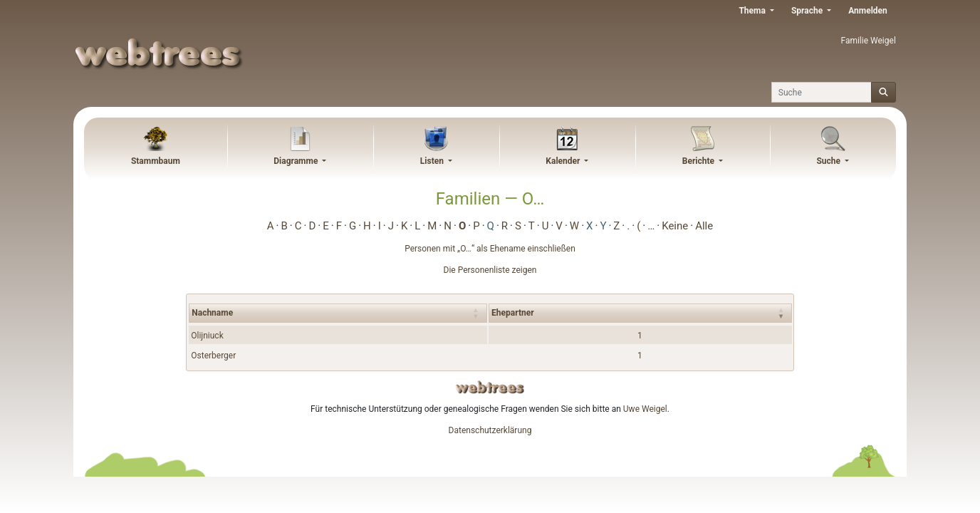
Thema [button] (753, 11)
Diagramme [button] (297, 161)
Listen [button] (433, 161)
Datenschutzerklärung (490, 430)
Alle (704, 226)
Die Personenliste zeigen (490, 270)
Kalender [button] (564, 161)
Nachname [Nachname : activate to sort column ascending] (212, 313)
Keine (675, 226)
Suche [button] (829, 161)
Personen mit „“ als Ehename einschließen (490, 249)
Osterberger (213, 356)
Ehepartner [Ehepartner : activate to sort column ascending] (512, 313)
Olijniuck (207, 336)
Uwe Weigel (645, 409)
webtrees (490, 387)
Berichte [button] (699, 161)
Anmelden (868, 11)
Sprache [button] (808, 11)
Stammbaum (156, 161)
